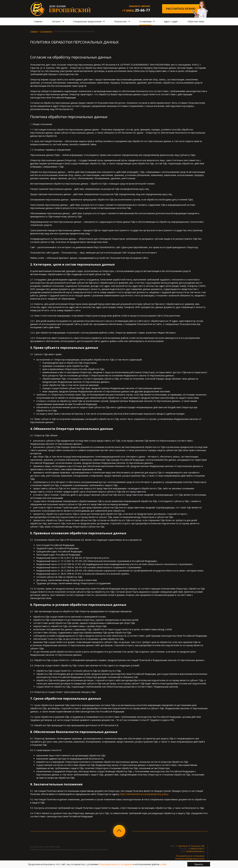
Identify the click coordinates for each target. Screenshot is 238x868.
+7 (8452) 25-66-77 (196, 849)
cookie (163, 864)
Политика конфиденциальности (190, 859)
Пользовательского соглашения (116, 864)
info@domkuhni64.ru (195, 851)
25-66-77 (136, 10)
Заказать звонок (140, 6)
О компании (46, 31)
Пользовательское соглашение (190, 856)
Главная (34, 31)
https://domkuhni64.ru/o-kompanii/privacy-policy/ (144, 794)
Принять (199, 864)
